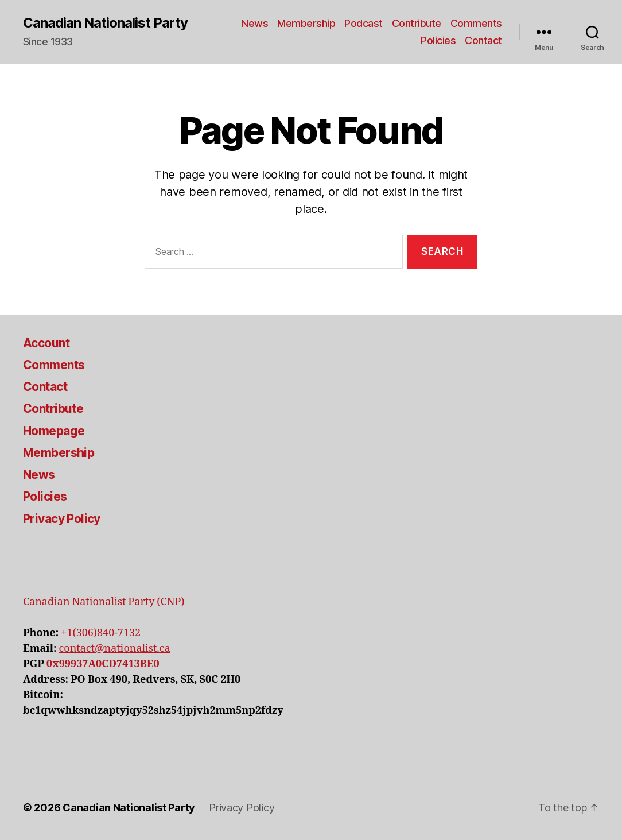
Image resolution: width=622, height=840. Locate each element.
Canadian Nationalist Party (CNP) (104, 602)
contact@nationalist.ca (114, 649)
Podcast (364, 23)
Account (46, 343)
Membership (306, 23)
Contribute (417, 23)
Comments (476, 23)
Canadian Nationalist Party (105, 23)
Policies (438, 40)
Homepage (54, 431)
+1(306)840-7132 (101, 633)
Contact (483, 40)
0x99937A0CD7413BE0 (103, 664)
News (254, 23)
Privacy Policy (62, 519)
